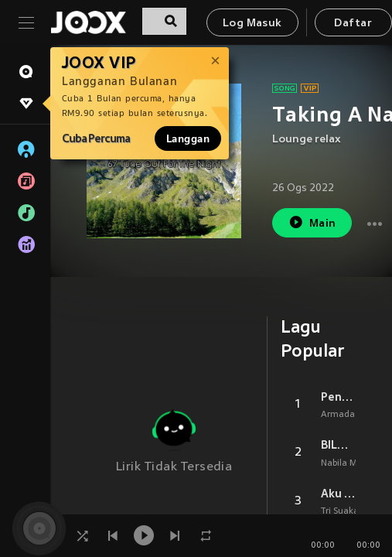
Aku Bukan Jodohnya (338, 494)
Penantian (338, 397)
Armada (338, 415)
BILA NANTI (338, 445)
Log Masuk (252, 24)
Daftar (353, 24)
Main (312, 222)
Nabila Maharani (355, 463)
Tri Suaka (340, 511)
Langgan (188, 138)
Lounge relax (307, 140)
